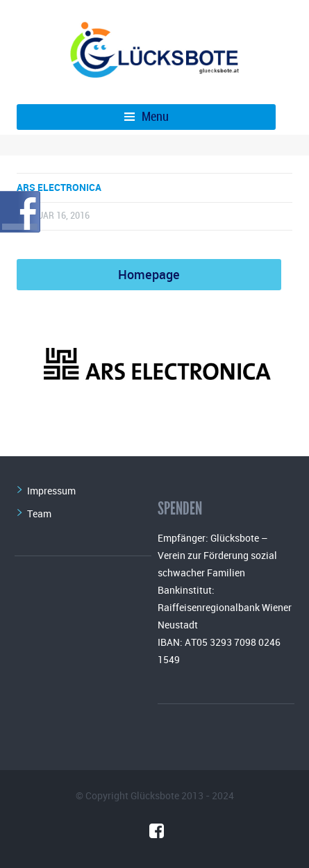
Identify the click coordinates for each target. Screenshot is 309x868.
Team (39, 514)
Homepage (149, 274)
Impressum (51, 491)
